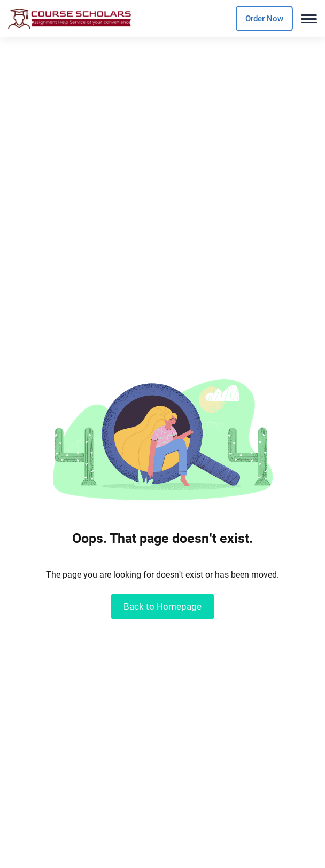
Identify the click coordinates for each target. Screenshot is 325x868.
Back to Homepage (162, 606)
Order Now (264, 19)
